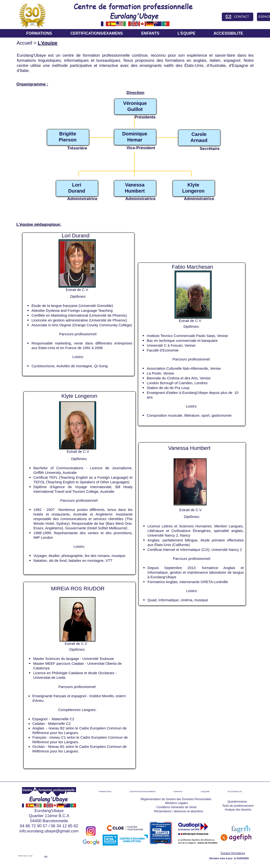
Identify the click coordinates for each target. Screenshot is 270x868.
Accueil (24, 43)
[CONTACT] (242, 17)
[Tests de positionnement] (238, 806)
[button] (39, 33)
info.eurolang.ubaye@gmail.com (49, 831)
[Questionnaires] (237, 802)
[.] (217, 862)
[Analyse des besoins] (238, 810)
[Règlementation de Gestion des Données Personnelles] (176, 799)
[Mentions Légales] (177, 803)
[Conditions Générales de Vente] (177, 807)
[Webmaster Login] (25, 856)
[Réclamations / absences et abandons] (179, 811)
